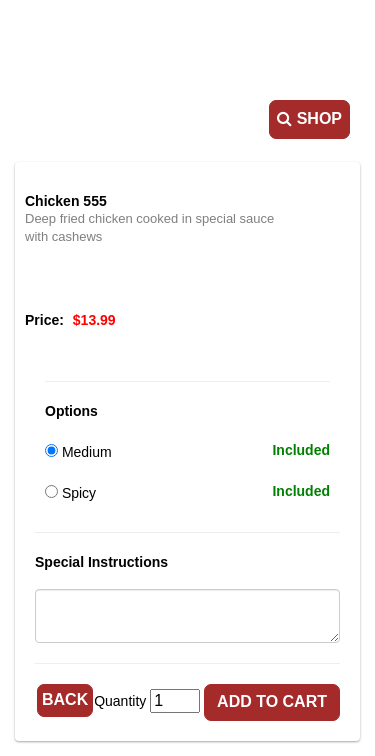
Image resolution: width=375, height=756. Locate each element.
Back (65, 699)
